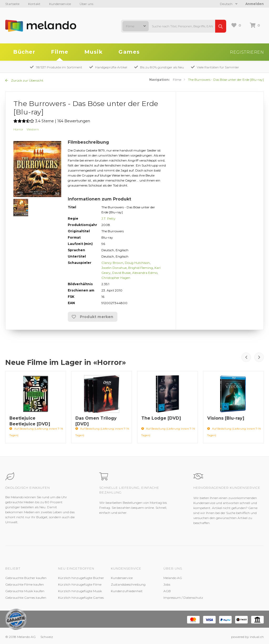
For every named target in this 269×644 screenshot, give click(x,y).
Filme (60, 52)
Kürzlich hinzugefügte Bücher (81, 578)
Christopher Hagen (116, 278)
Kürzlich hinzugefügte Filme (80, 584)
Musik (94, 52)
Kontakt (34, 4)
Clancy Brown (112, 263)
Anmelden (255, 4)
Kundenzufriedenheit (127, 591)
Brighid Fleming (141, 268)
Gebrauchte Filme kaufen (25, 584)
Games (129, 52)
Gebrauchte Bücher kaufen (26, 578)
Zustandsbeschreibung (128, 584)
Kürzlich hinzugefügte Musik (80, 591)
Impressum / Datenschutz (183, 598)
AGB (167, 591)
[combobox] (136, 26)
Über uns (86, 4)
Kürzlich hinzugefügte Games (81, 598)
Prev (246, 357)
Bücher (24, 52)
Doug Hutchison (137, 263)
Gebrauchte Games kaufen (26, 598)
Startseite (12, 4)
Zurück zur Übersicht (24, 80)
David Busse (121, 273)
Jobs (167, 584)
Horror (18, 129)
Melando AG (173, 578)
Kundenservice (60, 4)
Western (33, 129)
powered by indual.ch (247, 637)
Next (259, 357)
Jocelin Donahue (114, 268)
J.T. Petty (108, 218)
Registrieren (247, 52)
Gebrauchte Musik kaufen (25, 591)
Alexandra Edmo (145, 273)
